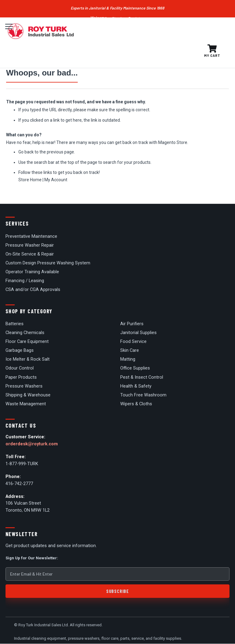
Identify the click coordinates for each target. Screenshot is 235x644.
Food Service (133, 342)
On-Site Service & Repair (30, 254)
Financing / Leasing (25, 281)
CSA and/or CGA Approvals (33, 290)
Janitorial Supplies (138, 333)
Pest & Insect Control (142, 377)
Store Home (30, 180)
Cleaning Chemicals (25, 333)
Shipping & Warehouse (28, 395)
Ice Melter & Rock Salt (28, 359)
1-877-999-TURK (22, 464)
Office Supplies (135, 368)
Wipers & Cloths (136, 404)
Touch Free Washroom (143, 395)
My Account (56, 180)
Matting (128, 359)
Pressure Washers (24, 386)
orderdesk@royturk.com (32, 444)
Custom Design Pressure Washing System (48, 263)
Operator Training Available (32, 272)
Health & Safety (136, 386)
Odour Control (20, 368)
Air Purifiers (132, 324)
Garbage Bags (20, 350)
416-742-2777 (19, 484)
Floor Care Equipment (27, 342)
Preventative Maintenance (31, 236)
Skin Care (130, 350)
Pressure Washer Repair (30, 245)
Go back (26, 152)
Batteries (15, 324)
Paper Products (21, 377)
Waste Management (26, 404)
